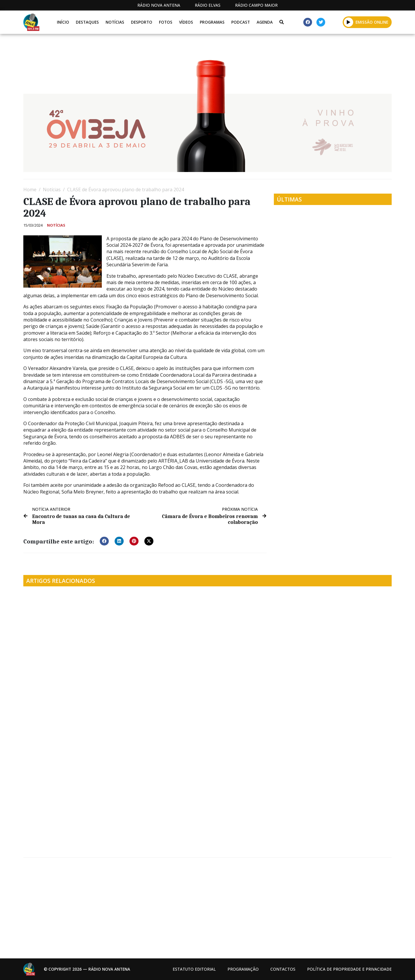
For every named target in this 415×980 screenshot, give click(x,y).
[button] (349, 22)
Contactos (283, 969)
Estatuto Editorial (194, 969)
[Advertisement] (198, 906)
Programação (243, 969)
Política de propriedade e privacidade (349, 969)
